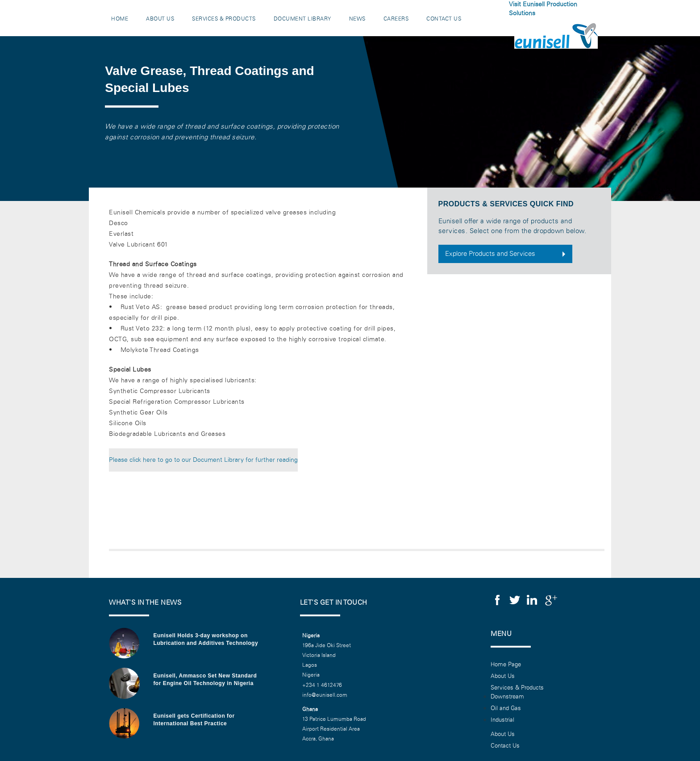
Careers (396, 19)
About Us (160, 19)
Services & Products (224, 19)
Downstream (507, 697)
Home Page (506, 665)
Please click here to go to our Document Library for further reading (203, 460)
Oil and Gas (506, 708)
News (357, 19)
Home (120, 19)
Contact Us (444, 19)
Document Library (302, 19)
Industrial (502, 720)
